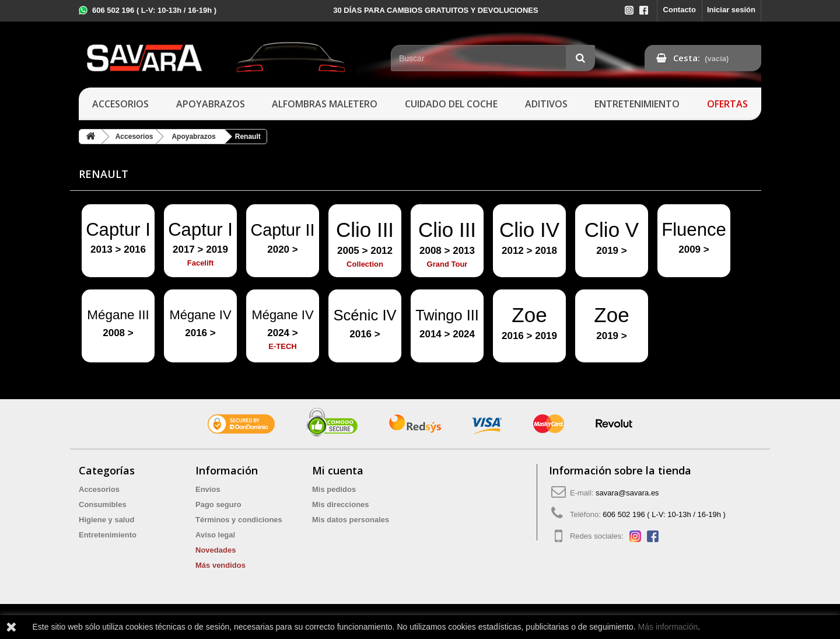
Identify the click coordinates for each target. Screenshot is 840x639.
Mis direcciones (341, 504)
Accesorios (120, 104)
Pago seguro (218, 504)
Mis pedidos (334, 489)
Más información (668, 627)
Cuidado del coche (451, 104)
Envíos (208, 489)
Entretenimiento (637, 104)
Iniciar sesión (731, 10)
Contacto (680, 10)
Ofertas (727, 104)
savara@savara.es (627, 493)
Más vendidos (220, 565)
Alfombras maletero (325, 104)
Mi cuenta (338, 470)
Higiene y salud (106, 520)
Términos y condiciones (239, 520)
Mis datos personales (351, 520)
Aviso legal (215, 535)
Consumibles (103, 504)
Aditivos (546, 104)
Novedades (216, 550)
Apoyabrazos (211, 104)
